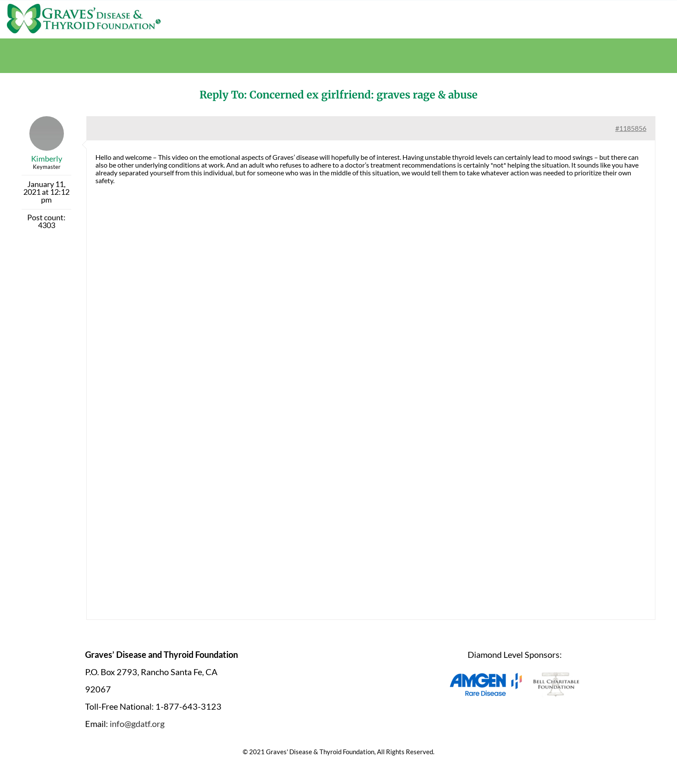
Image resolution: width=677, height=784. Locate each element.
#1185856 (631, 128)
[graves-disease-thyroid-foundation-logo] (84, 6)
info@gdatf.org (137, 724)
